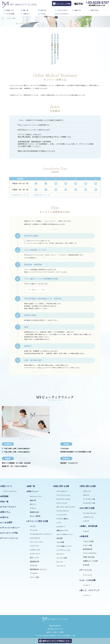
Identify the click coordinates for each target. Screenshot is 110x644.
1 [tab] (20, 424)
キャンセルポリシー (64, 14)
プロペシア (87, 477)
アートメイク (88, 561)
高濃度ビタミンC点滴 (90, 547)
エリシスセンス (62, 477)
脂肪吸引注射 (34, 498)
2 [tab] (23, 424)
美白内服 (59, 524)
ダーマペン (60, 540)
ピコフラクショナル (63, 485)
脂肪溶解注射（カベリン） (39, 555)
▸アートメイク (86, 556)
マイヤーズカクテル (90, 539)
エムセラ (86, 517)
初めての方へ (95, 10)
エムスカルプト (35, 524)
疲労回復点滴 (88, 535)
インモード (87, 571)
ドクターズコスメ (63, 10)
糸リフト (33, 490)
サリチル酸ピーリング (64, 532)
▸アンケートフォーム (9, 524)
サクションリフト (36, 482)
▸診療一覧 (31, 472)
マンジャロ (34, 516)
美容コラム (78, 10)
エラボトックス (35, 536)
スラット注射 (34, 563)
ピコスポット (61, 512)
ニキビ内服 (60, 528)
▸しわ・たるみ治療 (88, 566)
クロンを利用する (55, 210)
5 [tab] (31, 424)
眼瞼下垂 (33, 486)
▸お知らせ (4, 503)
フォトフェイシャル (63, 481)
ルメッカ (59, 548)
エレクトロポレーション (65, 520)
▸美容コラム (5, 498)
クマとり (33, 494)
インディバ (87, 581)
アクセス (43, 14)
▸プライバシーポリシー (10, 514)
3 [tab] (26, 424)
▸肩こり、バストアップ (89, 576)
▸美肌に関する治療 (61, 472)
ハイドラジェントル (63, 536)
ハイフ (59, 508)
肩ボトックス (34, 543)
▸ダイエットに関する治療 (37, 507)
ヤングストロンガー (90, 499)
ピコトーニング (62, 489)
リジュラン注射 (62, 544)
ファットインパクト (37, 528)
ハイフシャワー (62, 501)
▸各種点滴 (84, 522)
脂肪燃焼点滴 (34, 547)
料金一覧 (43, 10)
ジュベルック (61, 552)
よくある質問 (10, 14)
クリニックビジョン (10, 477)
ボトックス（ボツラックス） (66, 493)
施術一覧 (26, 10)
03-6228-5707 (98, 2)
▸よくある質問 (6, 508)
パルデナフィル (88, 503)
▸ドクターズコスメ (8, 493)
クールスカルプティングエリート (41, 520)
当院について (10, 10)
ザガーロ (86, 481)
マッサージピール (62, 497)
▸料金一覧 (4, 487)
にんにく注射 (88, 531)
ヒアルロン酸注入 (62, 505)
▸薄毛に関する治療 (88, 472)
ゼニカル (33, 512)
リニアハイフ (34, 532)
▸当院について (6, 472)
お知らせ (26, 14)
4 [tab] (29, 424)
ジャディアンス (35, 540)
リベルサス (34, 559)
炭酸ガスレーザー (62, 516)
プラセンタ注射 (88, 527)
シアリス (86, 507)
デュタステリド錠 (89, 489)
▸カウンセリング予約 (9, 519)
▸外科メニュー (33, 477)
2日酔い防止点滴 (89, 543)
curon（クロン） (51, 243)
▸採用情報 (4, 482)
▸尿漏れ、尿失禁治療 (89, 512)
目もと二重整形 (35, 502)
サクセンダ (34, 551)
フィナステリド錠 (89, 485)
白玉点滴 (86, 551)
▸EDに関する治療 (87, 494)
